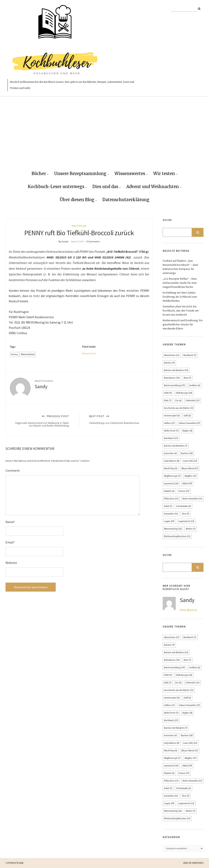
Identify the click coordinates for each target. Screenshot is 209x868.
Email (10, 542)
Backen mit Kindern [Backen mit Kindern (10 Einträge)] (176, 370)
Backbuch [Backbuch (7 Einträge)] (190, 355)
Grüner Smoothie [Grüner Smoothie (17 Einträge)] (189, 423)
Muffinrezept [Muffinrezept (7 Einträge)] (172, 476)
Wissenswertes (130, 173)
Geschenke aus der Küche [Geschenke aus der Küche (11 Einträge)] (179, 408)
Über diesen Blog (77, 200)
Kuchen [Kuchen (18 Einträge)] (187, 453)
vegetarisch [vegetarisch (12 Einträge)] (186, 521)
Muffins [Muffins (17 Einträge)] (191, 476)
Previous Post (42, 421)
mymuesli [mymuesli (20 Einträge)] (171, 483)
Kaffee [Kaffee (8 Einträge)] (187, 431)
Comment (13, 470)
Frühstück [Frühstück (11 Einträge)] (193, 400)
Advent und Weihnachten (153, 187)
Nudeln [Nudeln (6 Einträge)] (169, 491)
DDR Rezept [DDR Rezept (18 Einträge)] (184, 393)
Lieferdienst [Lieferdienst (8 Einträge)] (172, 461)
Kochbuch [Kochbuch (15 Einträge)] (171, 438)
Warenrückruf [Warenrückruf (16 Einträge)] (173, 529)
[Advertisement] (104, 137)
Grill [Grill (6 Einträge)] (187, 416)
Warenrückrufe (79, 226)
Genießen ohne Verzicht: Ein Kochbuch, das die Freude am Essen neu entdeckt (181, 310)
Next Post (116, 420)
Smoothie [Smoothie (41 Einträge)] (171, 514)
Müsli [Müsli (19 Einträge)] (187, 483)
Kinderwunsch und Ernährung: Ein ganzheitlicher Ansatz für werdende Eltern (183, 324)
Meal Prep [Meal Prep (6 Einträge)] (171, 468)
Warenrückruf (28, 354)
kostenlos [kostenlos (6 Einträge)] (170, 453)
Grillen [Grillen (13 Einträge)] (169, 423)
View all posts (188, 610)
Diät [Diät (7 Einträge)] (168, 400)
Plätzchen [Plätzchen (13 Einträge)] (171, 499)
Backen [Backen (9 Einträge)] (169, 363)
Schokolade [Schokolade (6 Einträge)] (184, 506)
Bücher (39, 173)
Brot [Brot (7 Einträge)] (187, 378)
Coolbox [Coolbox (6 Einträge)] (195, 385)
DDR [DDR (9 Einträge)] (168, 393)
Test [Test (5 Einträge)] (186, 514)
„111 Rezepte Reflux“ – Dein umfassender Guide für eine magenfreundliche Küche (180, 283)
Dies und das (105, 187)
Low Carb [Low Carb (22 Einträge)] (190, 461)
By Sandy (63, 241)
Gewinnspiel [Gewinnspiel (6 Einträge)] (172, 416)
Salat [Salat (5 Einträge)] (168, 506)
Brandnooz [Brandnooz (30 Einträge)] (172, 378)
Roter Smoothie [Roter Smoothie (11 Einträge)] (192, 499)
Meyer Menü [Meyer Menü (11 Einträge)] (190, 468)
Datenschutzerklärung (126, 200)
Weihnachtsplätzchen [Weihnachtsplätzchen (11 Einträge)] (177, 536)
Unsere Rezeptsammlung (80, 173)
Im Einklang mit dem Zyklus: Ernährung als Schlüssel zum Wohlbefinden (180, 297)
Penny (14, 354)
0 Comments (93, 241)
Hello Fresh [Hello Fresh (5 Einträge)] (171, 431)
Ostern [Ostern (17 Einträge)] (184, 491)
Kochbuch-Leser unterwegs (56, 187)
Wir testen (164, 173)
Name (10, 522)
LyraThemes (198, 863)
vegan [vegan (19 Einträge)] (169, 521)
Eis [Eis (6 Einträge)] (178, 400)
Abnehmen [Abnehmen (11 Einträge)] (172, 355)
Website (11, 563)
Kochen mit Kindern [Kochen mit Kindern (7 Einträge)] (176, 446)
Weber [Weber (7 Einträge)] (191, 529)
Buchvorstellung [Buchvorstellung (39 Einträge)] (174, 385)
